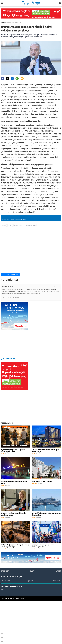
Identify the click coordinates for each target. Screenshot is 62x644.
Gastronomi (3, 592)
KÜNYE (32, 614)
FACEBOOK (6, 624)
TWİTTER (32, 624)
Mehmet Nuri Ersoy (31, 268)
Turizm (10, 268)
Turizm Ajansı (11, 642)
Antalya (4, 268)
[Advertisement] (31, 291)
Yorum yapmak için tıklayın (10, 317)
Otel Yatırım (34, 527)
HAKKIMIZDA (5, 614)
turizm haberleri (19, 268)
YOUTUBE (57, 624)
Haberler (4, 22)
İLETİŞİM (58, 614)
